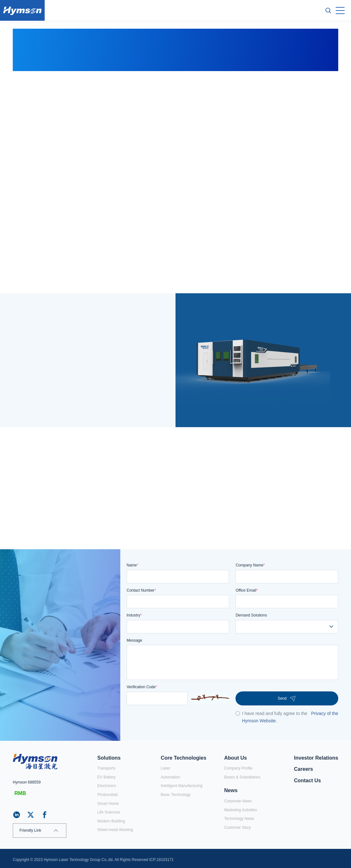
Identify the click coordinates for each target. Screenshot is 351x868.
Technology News (239, 819)
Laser (166, 768)
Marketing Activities (241, 810)
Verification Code (142, 687)
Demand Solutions (251, 615)
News (231, 790)
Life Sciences (109, 812)
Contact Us (307, 780)
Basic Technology (176, 795)
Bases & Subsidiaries (242, 777)
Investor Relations (316, 758)
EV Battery (106, 777)
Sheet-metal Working (115, 830)
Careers (303, 769)
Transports (106, 768)
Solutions (109, 758)
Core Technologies (184, 758)
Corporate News (238, 801)
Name (133, 565)
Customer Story (238, 828)
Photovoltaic (108, 795)
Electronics (107, 786)
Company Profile (239, 768)
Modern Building (111, 821)
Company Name (250, 565)
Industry (134, 615)
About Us (236, 758)
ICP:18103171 (162, 860)
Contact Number (141, 590)
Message (134, 640)
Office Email (246, 590)
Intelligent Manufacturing (182, 786)
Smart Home (108, 804)
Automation (171, 777)
